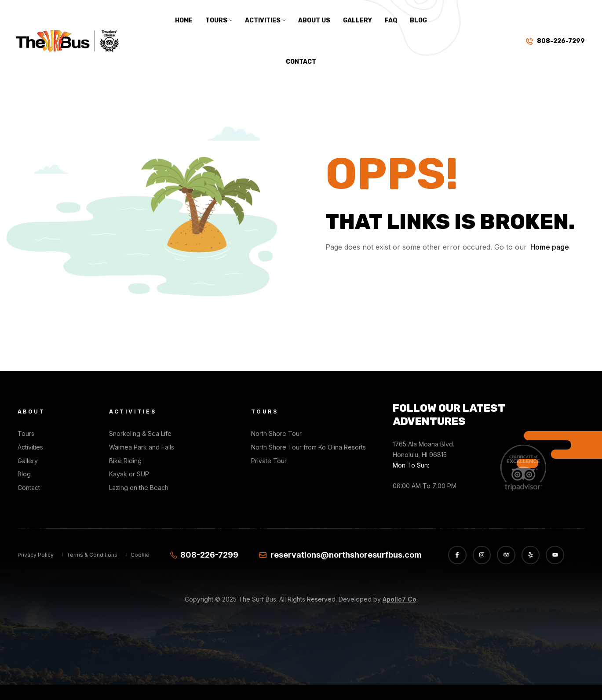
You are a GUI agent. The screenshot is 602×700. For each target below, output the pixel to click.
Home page (550, 247)
